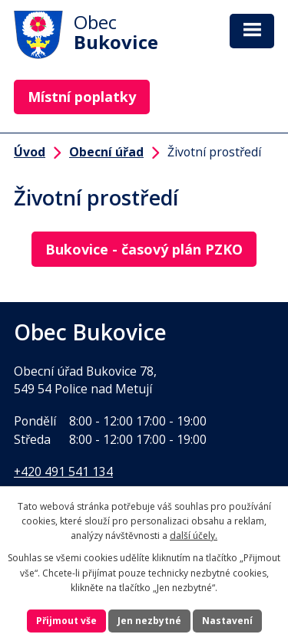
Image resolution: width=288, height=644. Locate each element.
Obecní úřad (106, 152)
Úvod (30, 152)
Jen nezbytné (149, 621)
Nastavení (227, 621)
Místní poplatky (82, 97)
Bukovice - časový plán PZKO (144, 249)
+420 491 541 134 (63, 472)
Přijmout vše (66, 621)
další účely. (194, 536)
